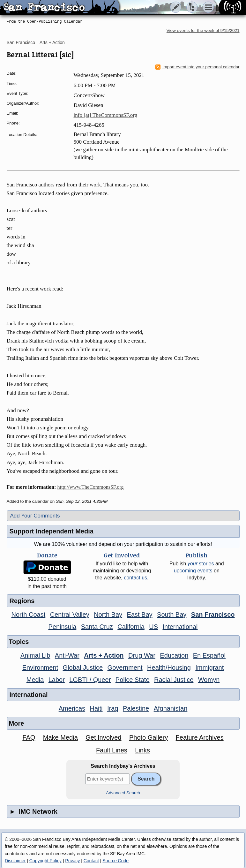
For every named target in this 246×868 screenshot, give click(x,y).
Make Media (60, 737)
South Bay (172, 615)
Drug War (142, 655)
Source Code (116, 861)
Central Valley (70, 615)
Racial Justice (174, 680)
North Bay (108, 615)
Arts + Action (52, 42)
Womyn (209, 680)
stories (201, 564)
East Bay (140, 615)
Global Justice (83, 668)
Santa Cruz (97, 627)
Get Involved (103, 737)
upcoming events (193, 571)
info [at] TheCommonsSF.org (106, 115)
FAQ (29, 737)
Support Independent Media (52, 531)
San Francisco (21, 42)
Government (125, 668)
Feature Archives (200, 737)
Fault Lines (112, 750)
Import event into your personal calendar (198, 67)
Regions (22, 601)
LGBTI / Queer (90, 680)
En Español (209, 655)
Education (174, 655)
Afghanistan (171, 708)
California (131, 627)
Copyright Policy (45, 861)
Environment (40, 668)
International (180, 627)
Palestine (136, 708)
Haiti (96, 708)
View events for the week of (203, 30)
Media (35, 680)
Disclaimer (15, 861)
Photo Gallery (149, 737)
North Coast (29, 615)
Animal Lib (35, 655)
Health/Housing (169, 668)
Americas (72, 708)
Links (142, 750)
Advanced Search (123, 793)
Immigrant (209, 668)
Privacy (72, 861)
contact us (135, 578)
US (153, 627)
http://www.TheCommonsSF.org (90, 487)
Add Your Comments (35, 516)
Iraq (113, 708)
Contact (91, 861)
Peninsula (62, 627)
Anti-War (67, 655)
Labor (57, 680)
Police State (133, 680)
